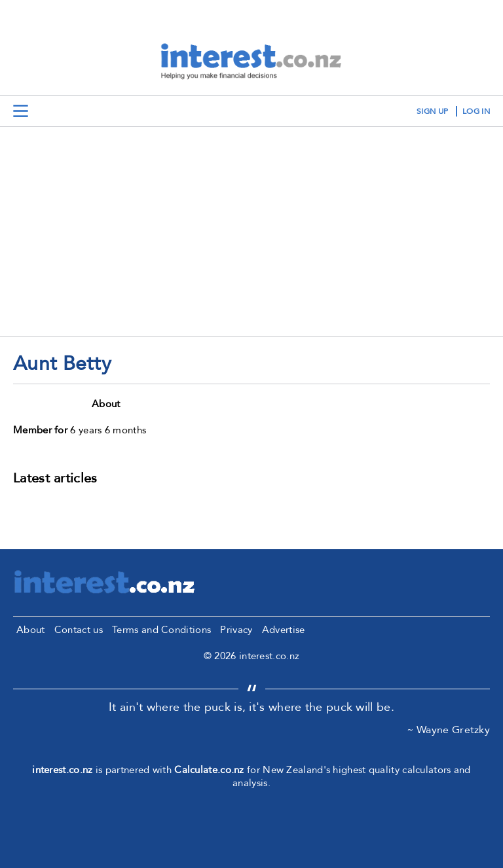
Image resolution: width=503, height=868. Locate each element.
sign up (432, 111)
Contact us (79, 630)
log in (476, 111)
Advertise (284, 630)
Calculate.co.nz (209, 770)
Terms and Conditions (161, 630)
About (31, 630)
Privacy (236, 630)
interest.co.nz (62, 770)
